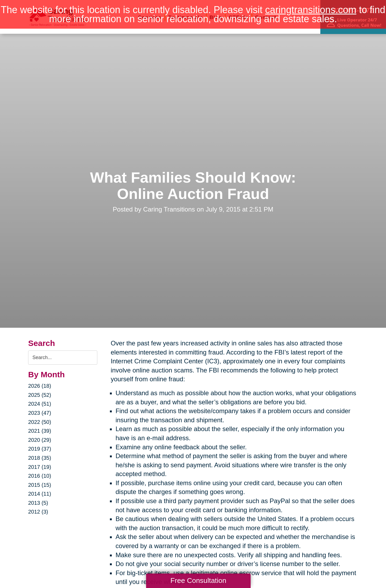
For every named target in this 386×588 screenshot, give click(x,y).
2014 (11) (40, 494)
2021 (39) (40, 431)
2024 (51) (40, 404)
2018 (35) (40, 458)
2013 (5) (38, 503)
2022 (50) (40, 422)
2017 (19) (40, 467)
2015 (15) (40, 485)
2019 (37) (40, 449)
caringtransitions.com (311, 10)
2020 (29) (40, 440)
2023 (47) (40, 413)
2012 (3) (38, 512)
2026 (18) (40, 386)
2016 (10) (40, 476)
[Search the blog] (63, 358)
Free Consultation (198, 581)
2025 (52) (40, 395)
